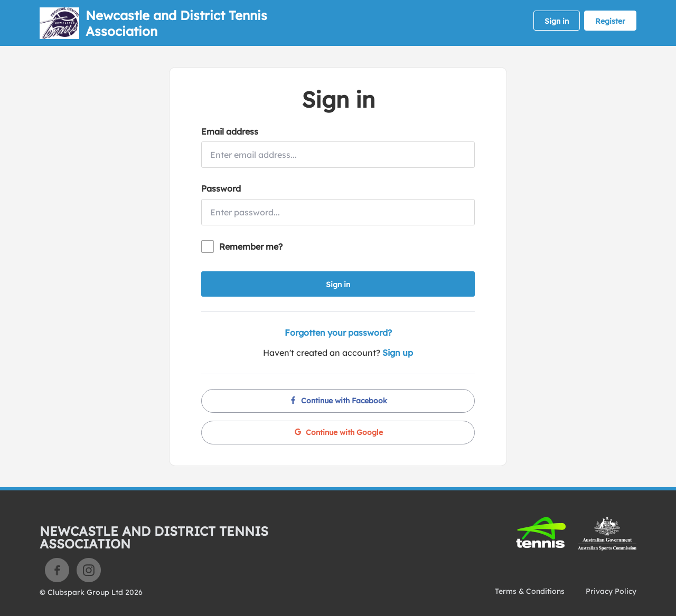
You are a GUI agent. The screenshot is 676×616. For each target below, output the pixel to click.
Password (221, 188)
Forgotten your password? (338, 333)
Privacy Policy (611, 591)
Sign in (557, 21)
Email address (230, 131)
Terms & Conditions (530, 591)
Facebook (57, 570)
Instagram (89, 570)
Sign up (398, 353)
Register (610, 21)
